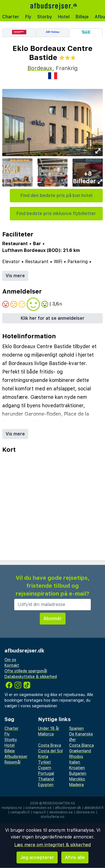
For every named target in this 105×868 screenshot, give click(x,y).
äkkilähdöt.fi (94, 808)
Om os (10, 660)
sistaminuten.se (39, 808)
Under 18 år (49, 728)
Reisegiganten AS (59, 803)
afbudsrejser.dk (68, 808)
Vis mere (15, 276)
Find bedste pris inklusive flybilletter (56, 213)
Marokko (77, 779)
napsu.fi (39, 812)
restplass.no (12, 808)
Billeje (82, 17)
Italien (75, 762)
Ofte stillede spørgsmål (26, 671)
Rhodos (76, 757)
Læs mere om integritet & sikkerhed (53, 845)
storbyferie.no (53, 817)
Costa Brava (50, 745)
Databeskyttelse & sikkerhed (31, 677)
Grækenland (80, 751)
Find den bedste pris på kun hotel (56, 195)
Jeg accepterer (37, 857)
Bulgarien (78, 773)
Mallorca (46, 734)
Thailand (46, 779)
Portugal (46, 773)
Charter (11, 17)
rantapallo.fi (20, 812)
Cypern (45, 768)
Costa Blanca (81, 745)
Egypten (46, 785)
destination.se (61, 812)
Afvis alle (75, 857)
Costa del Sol (50, 751)
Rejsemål (12, 762)
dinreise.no (86, 812)
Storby (45, 17)
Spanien (76, 728)
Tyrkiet (45, 762)
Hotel (64, 17)
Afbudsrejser (16, 757)
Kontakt (12, 665)
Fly (28, 17)
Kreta (43, 757)
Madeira (76, 785)
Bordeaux (40, 68)
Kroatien (77, 768)
